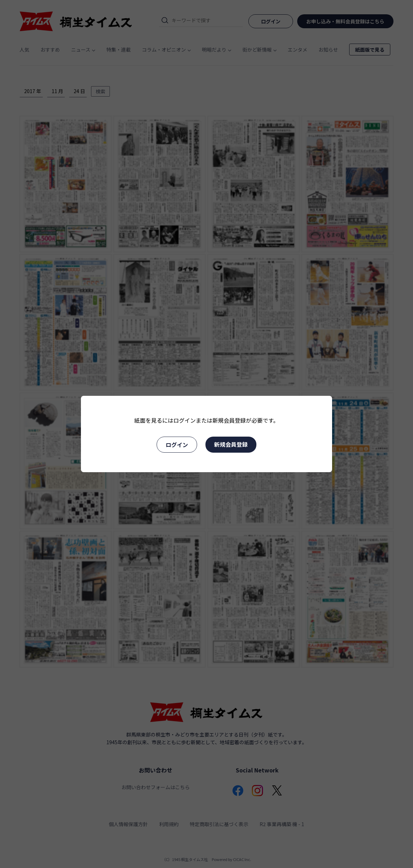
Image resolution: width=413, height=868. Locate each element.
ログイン (177, 445)
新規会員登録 (231, 444)
